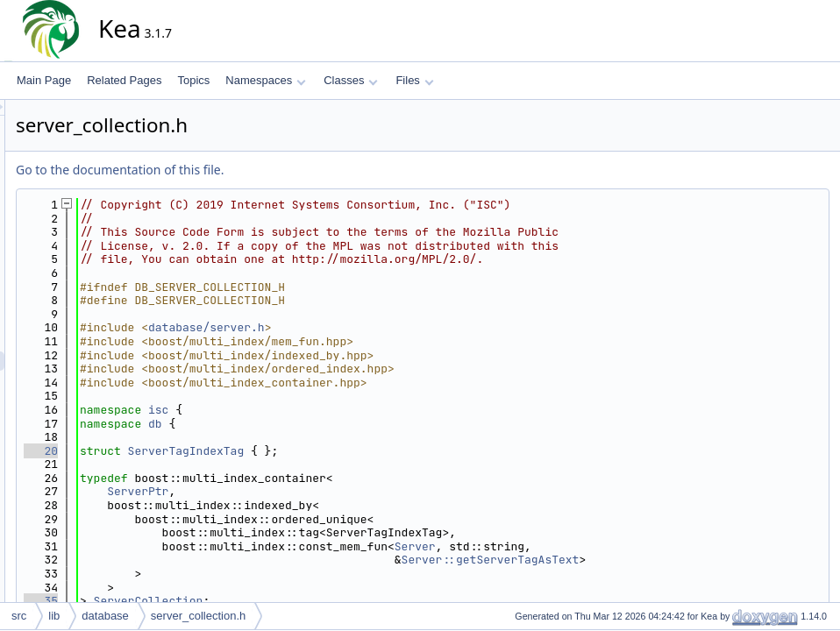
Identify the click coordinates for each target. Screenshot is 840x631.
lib (54, 616)
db (313, 424)
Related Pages (124, 80)
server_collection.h (198, 616)
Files (414, 80)
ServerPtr (295, 491)
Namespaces (265, 80)
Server (573, 546)
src (19, 616)
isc (316, 410)
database (105, 616)
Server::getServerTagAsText (648, 560)
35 (199, 601)
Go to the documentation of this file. (278, 170)
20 (199, 451)
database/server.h (364, 327)
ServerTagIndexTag (344, 451)
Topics (193, 80)
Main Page (44, 80)
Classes (351, 80)
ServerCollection (306, 601)
